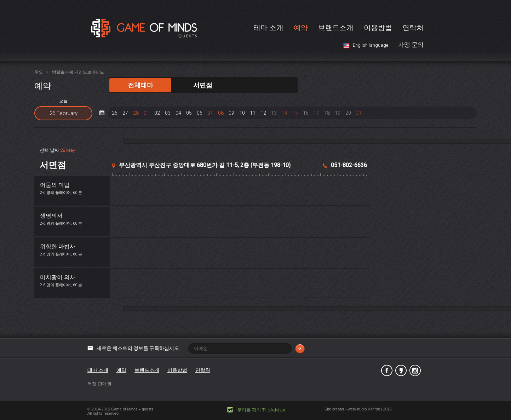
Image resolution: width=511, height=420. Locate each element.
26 (115, 113)
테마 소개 (268, 28)
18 (327, 113)
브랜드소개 (336, 28)
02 (157, 113)
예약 (301, 28)
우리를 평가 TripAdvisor (261, 410)
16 (306, 113)
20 (348, 113)
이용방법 (378, 28)
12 (263, 113)
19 (338, 113)
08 (221, 113)
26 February (64, 113)
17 (316, 113)
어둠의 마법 (55, 185)
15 (295, 113)
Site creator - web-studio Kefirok (352, 409)
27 (125, 113)
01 (147, 113)
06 (200, 113)
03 (168, 113)
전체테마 (140, 85)
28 (136, 113)
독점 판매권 (99, 384)
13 (274, 113)
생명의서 (51, 216)
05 (189, 113)
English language (371, 45)
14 (285, 113)
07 (210, 113)
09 (231, 113)
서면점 (203, 85)
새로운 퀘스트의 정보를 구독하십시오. (201, 348)
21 (359, 113)
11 (253, 113)
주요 (39, 72)
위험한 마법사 (58, 246)
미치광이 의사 (58, 277)
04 (178, 113)
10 (242, 113)
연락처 (413, 28)
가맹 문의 (411, 45)
